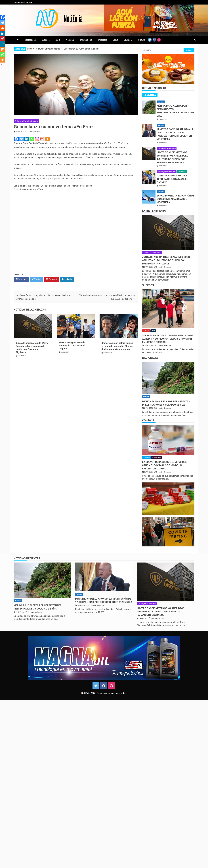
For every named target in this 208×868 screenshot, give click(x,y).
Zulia (58, 40)
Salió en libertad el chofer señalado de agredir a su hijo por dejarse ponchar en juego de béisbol (168, 339)
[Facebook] (16, 139)
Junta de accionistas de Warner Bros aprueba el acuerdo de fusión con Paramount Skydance (166, 260)
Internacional (86, 40)
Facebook (21, 279)
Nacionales (150, 358)
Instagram (112, 686)
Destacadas (30, 40)
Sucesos (46, 40)
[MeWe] (3, 44)
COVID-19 (148, 420)
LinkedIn (67, 279)
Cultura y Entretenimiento (27, 121)
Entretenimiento (154, 211)
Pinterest (52, 279)
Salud (115, 40)
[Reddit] (3, 28)
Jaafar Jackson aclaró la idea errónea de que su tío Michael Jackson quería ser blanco (117, 346)
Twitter (36, 279)
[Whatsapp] (32, 139)
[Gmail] (42, 139)
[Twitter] (21, 139)
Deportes (103, 40)
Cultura (142, 40)
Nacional (70, 40)
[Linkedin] (27, 139)
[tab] (150, 95)
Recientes (150, 95)
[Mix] (3, 49)
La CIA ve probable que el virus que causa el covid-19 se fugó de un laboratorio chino (164, 465)
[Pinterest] (3, 39)
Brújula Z (128, 40)
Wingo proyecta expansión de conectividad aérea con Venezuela (176, 199)
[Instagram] (37, 139)
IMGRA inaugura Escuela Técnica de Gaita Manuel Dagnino (72, 346)
